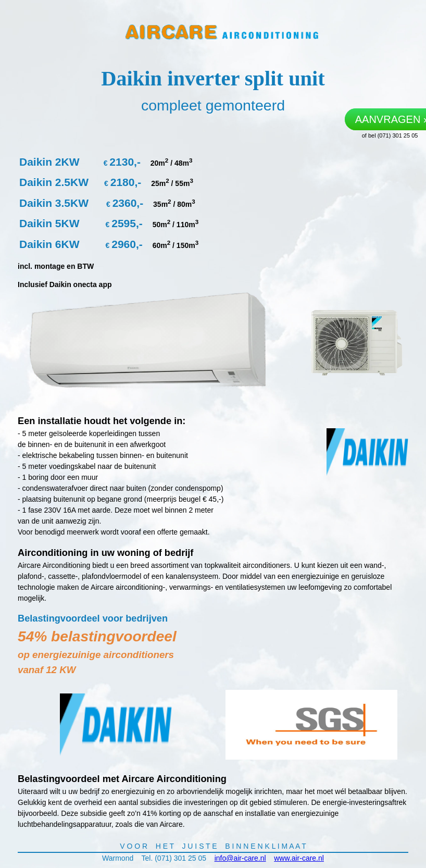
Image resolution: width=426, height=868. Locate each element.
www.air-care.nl (299, 858)
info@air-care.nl (240, 858)
